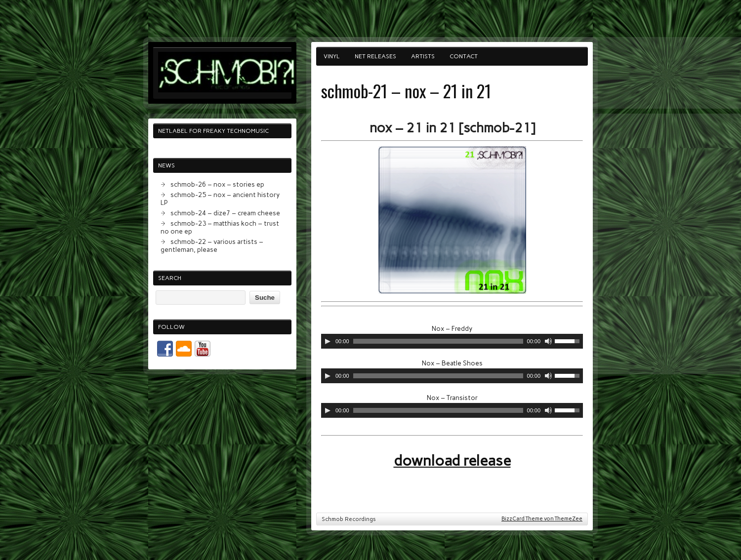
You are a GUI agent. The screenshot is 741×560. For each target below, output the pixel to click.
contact (464, 56)
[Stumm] (548, 341)
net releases (375, 56)
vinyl (332, 56)
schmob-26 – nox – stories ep (217, 184)
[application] (452, 341)
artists (423, 56)
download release (452, 460)
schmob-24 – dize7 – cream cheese (225, 213)
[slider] (438, 341)
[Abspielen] (328, 341)
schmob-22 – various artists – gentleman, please (212, 245)
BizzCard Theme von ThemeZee (542, 519)
